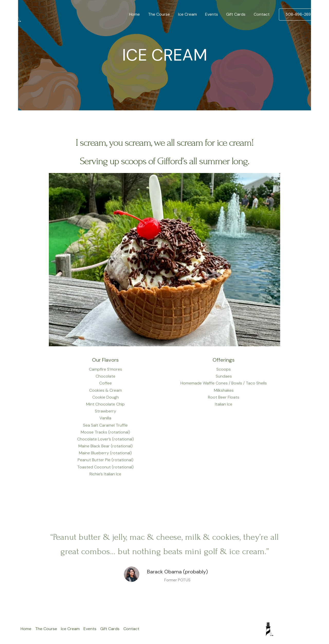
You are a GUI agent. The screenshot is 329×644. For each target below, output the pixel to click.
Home (134, 14)
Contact (262, 14)
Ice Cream (188, 14)
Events (212, 14)
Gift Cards (236, 14)
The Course (159, 14)
